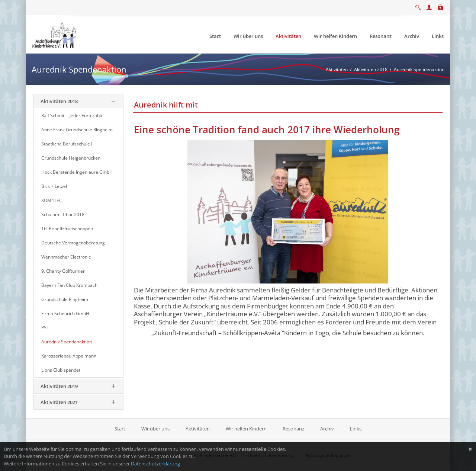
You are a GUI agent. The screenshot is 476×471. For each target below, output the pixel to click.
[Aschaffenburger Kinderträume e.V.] (55, 34)
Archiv (327, 429)
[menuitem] (215, 36)
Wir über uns (155, 429)
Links (356, 429)
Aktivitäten (198, 429)
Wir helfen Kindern (246, 429)
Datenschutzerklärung (155, 464)
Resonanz (293, 429)
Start (120, 429)
